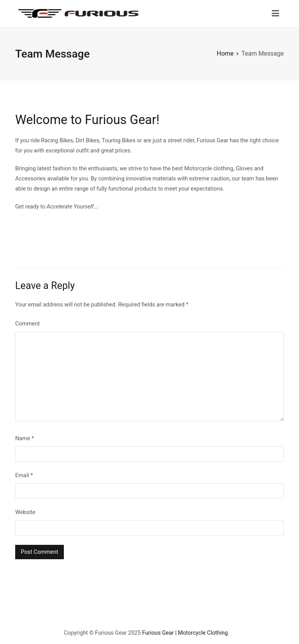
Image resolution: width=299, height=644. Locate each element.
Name (25, 438)
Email (24, 475)
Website (25, 512)
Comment (27, 324)
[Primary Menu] (275, 14)
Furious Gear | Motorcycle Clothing (185, 633)
